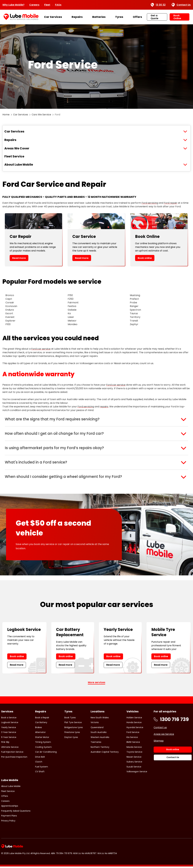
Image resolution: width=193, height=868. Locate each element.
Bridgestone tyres (74, 729)
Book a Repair (42, 719)
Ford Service (133, 734)
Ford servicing (150, 203)
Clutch (39, 763)
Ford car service (41, 349)
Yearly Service (9, 729)
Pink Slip (5, 744)
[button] (96, 419)
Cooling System (43, 748)
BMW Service (133, 744)
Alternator (40, 734)
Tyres (119, 17)
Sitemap (159, 742)
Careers (34, 5)
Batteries (99, 17)
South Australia (99, 734)
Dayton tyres (71, 739)
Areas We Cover (17, 148)
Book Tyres (70, 719)
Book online (145, 258)
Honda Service (134, 724)
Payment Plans (9, 817)
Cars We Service (41, 115)
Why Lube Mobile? (13, 5)
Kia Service (132, 739)
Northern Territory (100, 748)
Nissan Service (134, 758)
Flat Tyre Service (73, 724)
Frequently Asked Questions (16, 812)
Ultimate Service (10, 748)
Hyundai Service (135, 729)
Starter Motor (42, 739)
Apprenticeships (10, 807)
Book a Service (9, 719)
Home (6, 115)
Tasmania (96, 744)
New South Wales (100, 719)
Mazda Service (134, 748)
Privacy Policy (8, 822)
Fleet (47, 5)
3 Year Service (9, 734)
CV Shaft (40, 773)
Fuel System (42, 768)
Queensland (97, 729)
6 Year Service (9, 739)
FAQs (58, 5)
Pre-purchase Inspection (14, 758)
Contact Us (181, 5)
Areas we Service (164, 735)
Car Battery (41, 724)
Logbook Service (10, 724)
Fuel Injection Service (12, 753)
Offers (137, 17)
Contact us (160, 729)
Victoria (95, 724)
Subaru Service (134, 763)
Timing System (43, 744)
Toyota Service (134, 753)
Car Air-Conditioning (46, 753)
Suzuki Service (134, 768)
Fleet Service (14, 156)
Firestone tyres (72, 734)
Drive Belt (40, 758)
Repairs (77, 17)
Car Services (53, 17)
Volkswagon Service (137, 773)
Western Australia (100, 739)
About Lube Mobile (19, 165)
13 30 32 (158, 5)
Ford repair (171, 203)
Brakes (39, 729)
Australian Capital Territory (105, 753)
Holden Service (134, 719)
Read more (19, 258)
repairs (104, 407)
